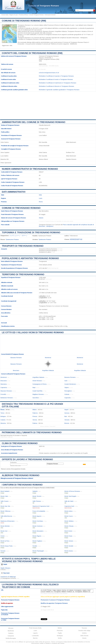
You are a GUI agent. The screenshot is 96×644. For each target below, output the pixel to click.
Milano (35, 410)
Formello (3, 394)
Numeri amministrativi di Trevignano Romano (30, 169)
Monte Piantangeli (38, 551)
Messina (3, 423)
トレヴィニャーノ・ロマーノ (18, 236)
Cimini (2, 536)
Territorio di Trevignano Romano (23, 274)
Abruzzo (11, 628)
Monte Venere (69, 541)
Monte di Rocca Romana (72, 491)
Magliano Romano (38, 394)
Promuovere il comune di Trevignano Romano (55, 600)
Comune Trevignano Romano (36, 15)
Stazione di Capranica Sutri (41, 506)
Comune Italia (5, 15)
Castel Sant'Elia (37, 391)
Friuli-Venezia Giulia (35, 628)
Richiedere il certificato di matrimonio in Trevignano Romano (57, 83)
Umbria (84, 633)
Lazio (40, 198)
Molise (60, 628)
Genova (67, 413)
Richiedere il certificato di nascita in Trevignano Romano (56, 76)
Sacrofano (36, 398)
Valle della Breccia (6, 516)
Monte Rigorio (37, 536)
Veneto (84, 638)
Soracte (3, 551)
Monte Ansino (69, 551)
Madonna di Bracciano (8, 521)
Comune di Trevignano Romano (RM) (24, 21)
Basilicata (11, 631)
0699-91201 (43, 64)
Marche (35, 638)
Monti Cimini (68, 531)
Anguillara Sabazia (61, 31)
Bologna (3, 416)
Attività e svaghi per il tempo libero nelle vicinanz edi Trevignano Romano (29, 560)
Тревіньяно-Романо (45, 239)
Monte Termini (37, 496)
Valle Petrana (37, 501)
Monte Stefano (69, 521)
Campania (11, 636)
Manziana (4, 384)
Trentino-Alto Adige (84, 631)
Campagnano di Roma (39, 384)
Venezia (67, 420)
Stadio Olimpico (5, 568)
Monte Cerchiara (38, 521)
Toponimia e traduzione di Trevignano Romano (31, 232)
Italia (40, 195)
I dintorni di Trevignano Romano (22, 485)
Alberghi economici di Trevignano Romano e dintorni (17, 478)
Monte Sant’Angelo (70, 496)
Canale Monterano (70, 384)
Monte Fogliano (37, 541)
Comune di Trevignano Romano (21, 208)
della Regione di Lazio (67, 25)
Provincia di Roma (23, 15)
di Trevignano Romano (44, 6)
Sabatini (35, 491)
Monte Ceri (4, 531)
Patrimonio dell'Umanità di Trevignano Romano (32, 432)
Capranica (4, 387)
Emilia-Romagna (11, 638)
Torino (2, 413)
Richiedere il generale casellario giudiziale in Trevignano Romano (59, 90)
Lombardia (35, 636)
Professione (13, 462)
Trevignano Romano (24, 25)
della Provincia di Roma (51, 25)
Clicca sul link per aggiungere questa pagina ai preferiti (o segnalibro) (63, 597)
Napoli (66, 410)
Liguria (35, 633)
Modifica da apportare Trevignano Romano (54, 603)
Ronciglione (68, 391)
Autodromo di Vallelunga (8, 577)
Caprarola (68, 398)
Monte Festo (68, 536)
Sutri (66, 381)
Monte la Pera (5, 541)
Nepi (34, 387)
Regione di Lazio (14, 15)
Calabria (11, 633)
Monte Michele (5, 526)
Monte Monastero (38, 531)
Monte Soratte (69, 546)
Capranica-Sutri (69, 506)
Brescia (67, 423)
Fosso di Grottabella (39, 511)
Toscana (84, 628)
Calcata (67, 394)
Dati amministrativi (14, 192)
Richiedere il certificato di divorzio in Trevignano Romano (56, 86)
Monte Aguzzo (37, 516)
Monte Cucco (69, 516)
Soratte (35, 546)
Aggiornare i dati (7, 45)
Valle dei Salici (69, 501)
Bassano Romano (49, 31)
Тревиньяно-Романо (12, 239)
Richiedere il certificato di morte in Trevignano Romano (56, 79)
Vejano (67, 387)
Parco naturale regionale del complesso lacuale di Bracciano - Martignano (65, 38)
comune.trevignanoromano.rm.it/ (49, 73)
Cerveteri (28, 33)
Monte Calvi (4, 496)
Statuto (41, 218)
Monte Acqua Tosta (6, 546)
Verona (35, 420)
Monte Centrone (38, 526)
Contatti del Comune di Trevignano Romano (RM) (32, 53)
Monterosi (39, 31)
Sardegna (60, 636)
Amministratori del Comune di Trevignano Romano (34, 122)
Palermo (35, 413)
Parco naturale (5, 225)
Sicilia (60, 638)
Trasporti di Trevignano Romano (23, 246)
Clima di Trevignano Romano (20, 443)
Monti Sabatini (5, 491)
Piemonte (60, 631)
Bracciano (16, 370)
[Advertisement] (48, 105)
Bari (66, 416)
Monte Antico (68, 511)
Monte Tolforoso (6, 511)
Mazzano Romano (6, 391)
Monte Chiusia (69, 526)
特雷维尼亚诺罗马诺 (76, 239)
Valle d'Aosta (84, 636)
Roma (41, 202)
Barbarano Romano (7, 398)
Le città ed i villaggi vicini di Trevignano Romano (33, 332)
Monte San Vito (5, 506)
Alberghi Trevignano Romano (21, 475)
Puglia (60, 633)
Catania (3, 420)
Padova (35, 423)
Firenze (35, 416)
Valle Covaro (5, 501)
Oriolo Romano (37, 381)
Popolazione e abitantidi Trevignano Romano (30, 258)
